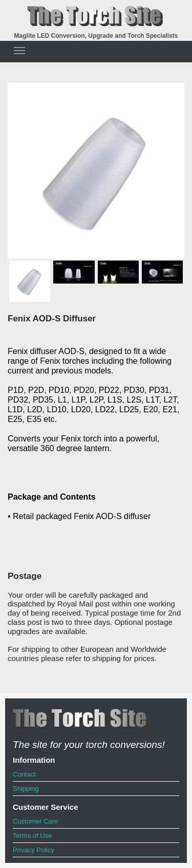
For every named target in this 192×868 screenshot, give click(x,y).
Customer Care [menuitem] (35, 821)
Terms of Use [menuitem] (33, 836)
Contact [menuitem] (24, 774)
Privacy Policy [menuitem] (34, 850)
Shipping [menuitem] (26, 789)
